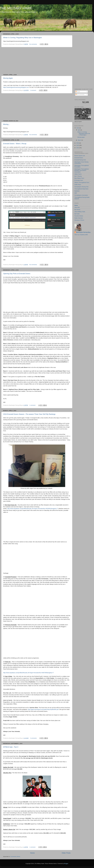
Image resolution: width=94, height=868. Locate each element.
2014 (78, 148)
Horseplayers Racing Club (81, 187)
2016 (78, 143)
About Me (77, 207)
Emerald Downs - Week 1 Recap (15, 144)
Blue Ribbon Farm (79, 178)
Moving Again (8, 78)
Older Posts (66, 853)
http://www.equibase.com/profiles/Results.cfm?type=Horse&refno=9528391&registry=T (33, 509)
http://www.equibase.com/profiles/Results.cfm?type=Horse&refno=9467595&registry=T (28, 673)
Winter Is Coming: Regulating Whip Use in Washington (23, 38)
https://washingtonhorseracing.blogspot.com (16, 87)
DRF (76, 193)
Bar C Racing (78, 176)
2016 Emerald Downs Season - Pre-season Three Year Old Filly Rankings (29, 414)
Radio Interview (79, 218)
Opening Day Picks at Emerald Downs (17, 274)
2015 (78, 145)
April (79, 130)
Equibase (77, 191)
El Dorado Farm (79, 180)
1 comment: (33, 90)
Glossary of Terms (79, 220)
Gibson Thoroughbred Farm (82, 182)
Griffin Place (78, 185)
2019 (78, 128)
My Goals (77, 214)
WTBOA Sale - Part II (11, 747)
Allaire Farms (78, 174)
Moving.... (7, 124)
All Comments (80, 94)
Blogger (66, 864)
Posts (78, 92)
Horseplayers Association (81, 195)
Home (32, 853)
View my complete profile (81, 235)
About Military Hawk (80, 212)
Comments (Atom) (15, 857)
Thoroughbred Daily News (81, 189)
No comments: (33, 44)
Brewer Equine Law (80, 156)
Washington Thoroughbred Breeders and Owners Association (82, 170)
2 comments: (34, 738)
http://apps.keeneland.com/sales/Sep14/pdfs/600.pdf (43, 709)
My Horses (77, 210)
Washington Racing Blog (83, 232)
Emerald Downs (79, 158)
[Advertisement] (37, 61)
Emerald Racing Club (80, 160)
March (80, 140)
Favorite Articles (79, 216)
